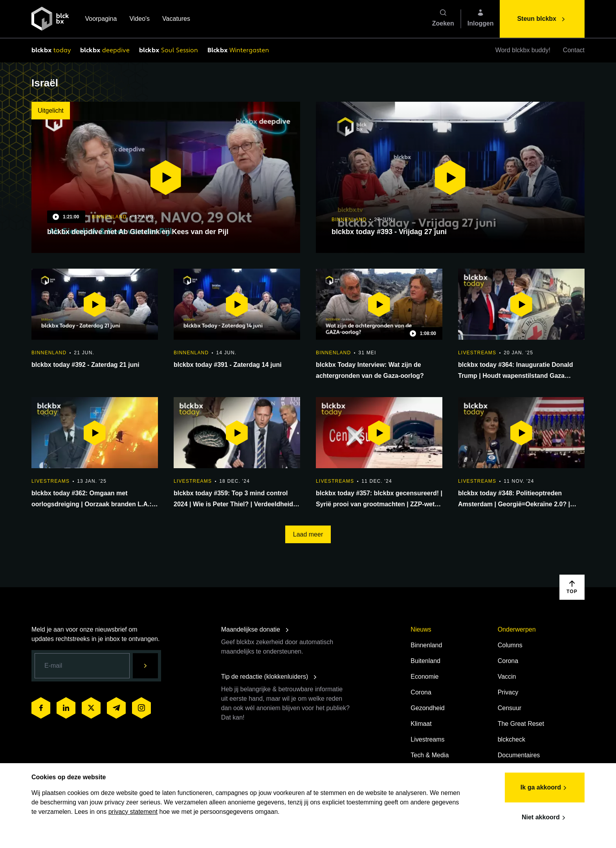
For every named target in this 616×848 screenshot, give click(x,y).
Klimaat (421, 724)
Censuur (510, 708)
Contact (574, 50)
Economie (424, 677)
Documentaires (519, 755)
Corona (421, 692)
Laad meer (308, 534)
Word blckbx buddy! (523, 50)
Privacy (508, 692)
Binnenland (426, 645)
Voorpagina (101, 19)
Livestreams (427, 739)
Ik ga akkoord (545, 788)
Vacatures (176, 19)
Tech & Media (430, 755)
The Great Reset (521, 724)
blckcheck (511, 739)
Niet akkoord (545, 818)
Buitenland (425, 661)
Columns (510, 645)
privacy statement (133, 812)
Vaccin (507, 677)
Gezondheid (427, 708)
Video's (139, 19)
